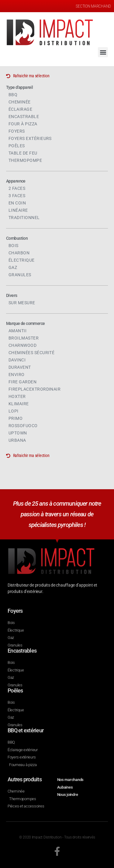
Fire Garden (22, 382)
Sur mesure (22, 303)
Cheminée (20, 102)
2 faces (17, 188)
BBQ (13, 95)
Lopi (14, 411)
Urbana (17, 440)
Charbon (19, 253)
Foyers (17, 131)
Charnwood (22, 345)
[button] (103, 52)
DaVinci (17, 360)
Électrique (22, 260)
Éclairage (20, 109)
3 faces (17, 196)
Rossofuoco (23, 426)
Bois (14, 246)
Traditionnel (24, 218)
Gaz (13, 267)
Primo (16, 418)
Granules (20, 275)
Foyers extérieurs (30, 138)
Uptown (18, 433)
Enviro (17, 375)
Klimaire (19, 404)
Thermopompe (25, 160)
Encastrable (24, 117)
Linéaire (18, 210)
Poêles (17, 146)
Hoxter (17, 396)
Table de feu (23, 153)
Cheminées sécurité (31, 353)
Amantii (17, 331)
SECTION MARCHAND (93, 6)
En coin (17, 203)
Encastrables (22, 651)
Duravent (20, 367)
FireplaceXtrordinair (35, 389)
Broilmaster (24, 338)
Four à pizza (23, 124)
